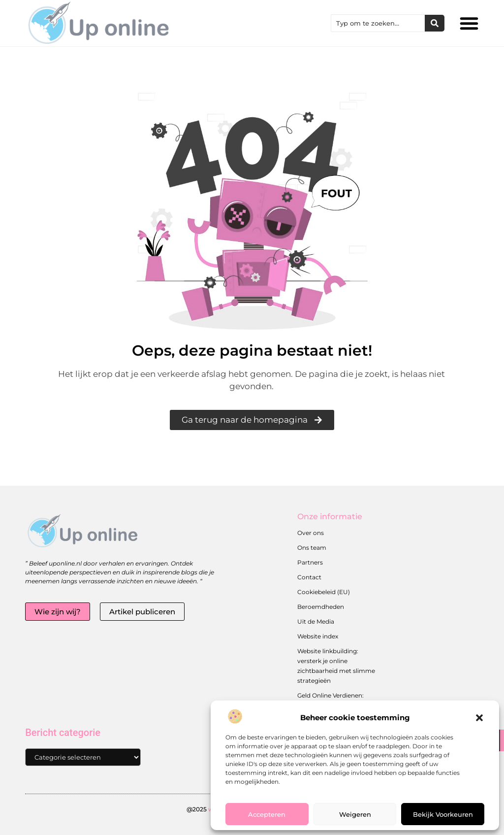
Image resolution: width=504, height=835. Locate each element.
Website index (318, 636)
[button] (479, 718)
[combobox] (378, 23)
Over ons (311, 533)
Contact (309, 577)
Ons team (312, 548)
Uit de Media (316, 621)
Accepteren (267, 814)
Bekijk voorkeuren (443, 814)
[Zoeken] (435, 23)
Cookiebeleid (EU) (324, 592)
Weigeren (355, 814)
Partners (310, 562)
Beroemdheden (321, 607)
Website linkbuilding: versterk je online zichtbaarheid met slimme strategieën (336, 666)
